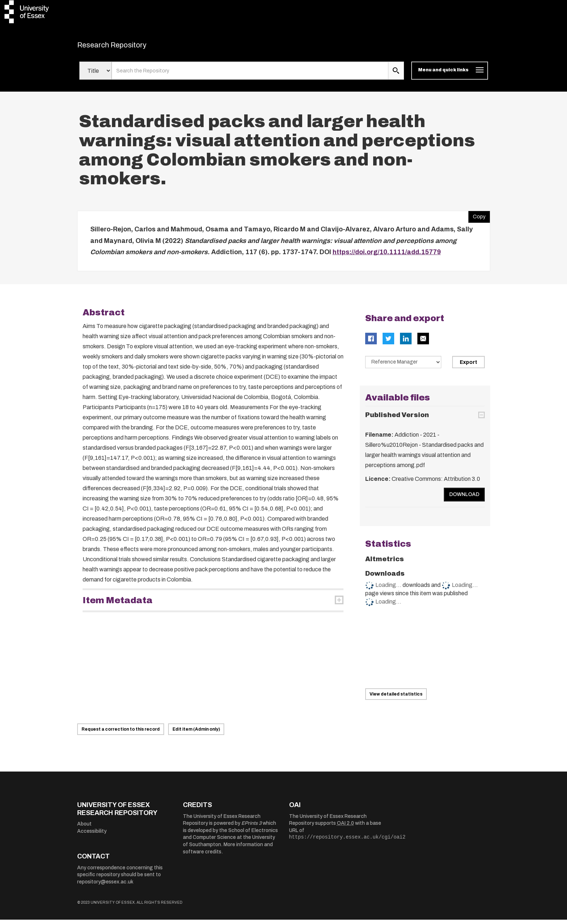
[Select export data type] (403, 366)
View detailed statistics (396, 699)
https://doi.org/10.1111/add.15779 (387, 257)
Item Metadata (118, 605)
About (84, 829)
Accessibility (92, 835)
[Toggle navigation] (449, 75)
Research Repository (128, 47)
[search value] (250, 75)
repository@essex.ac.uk (105, 886)
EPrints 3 (251, 828)
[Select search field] (95, 75)
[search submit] (396, 75)
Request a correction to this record (121, 734)
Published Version (397, 420)
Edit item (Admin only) (196, 734)
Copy (477, 220)
